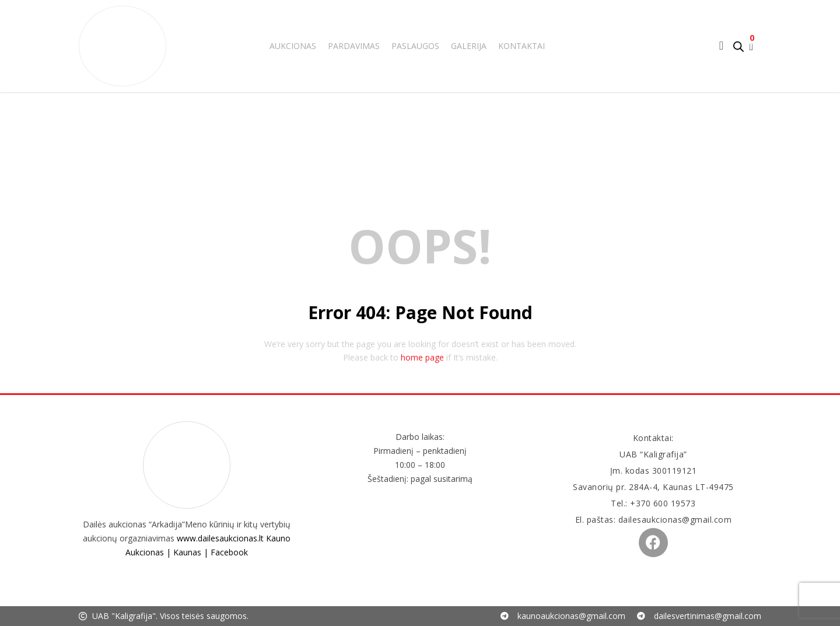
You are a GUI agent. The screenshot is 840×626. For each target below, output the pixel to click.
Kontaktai (521, 46)
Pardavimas (354, 46)
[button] (751, 46)
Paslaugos (415, 46)
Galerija (469, 46)
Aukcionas (293, 46)
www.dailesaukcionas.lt (220, 538)
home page (422, 357)
